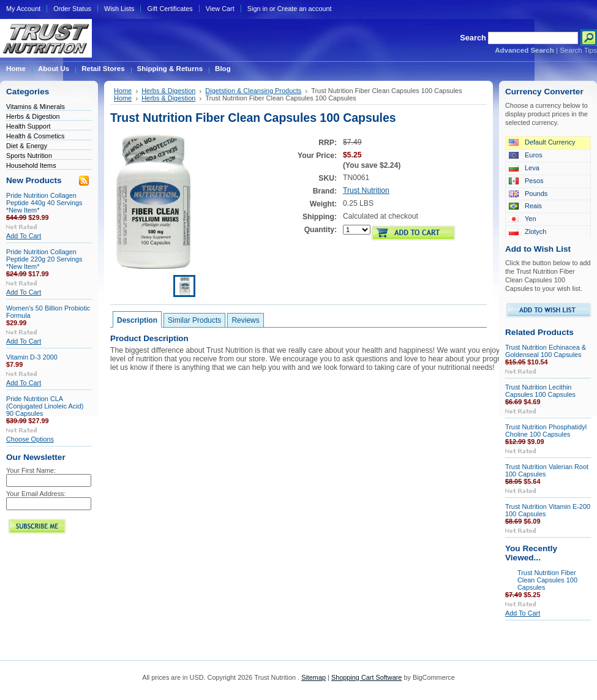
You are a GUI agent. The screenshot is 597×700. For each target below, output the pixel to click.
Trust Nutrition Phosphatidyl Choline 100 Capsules (546, 431)
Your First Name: (31, 470)
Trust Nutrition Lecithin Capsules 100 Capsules (540, 391)
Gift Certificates (170, 9)
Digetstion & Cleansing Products (253, 91)
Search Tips (578, 50)
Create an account (305, 9)
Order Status (72, 9)
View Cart (220, 9)
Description (137, 320)
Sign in (257, 9)
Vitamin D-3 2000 (32, 357)
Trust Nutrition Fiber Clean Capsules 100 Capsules (547, 580)
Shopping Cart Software (366, 677)
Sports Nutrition (29, 156)
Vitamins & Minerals (36, 107)
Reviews (245, 320)
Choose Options (30, 439)
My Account (23, 9)
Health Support (28, 126)
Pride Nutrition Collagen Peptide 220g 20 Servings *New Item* (44, 259)
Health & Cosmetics (36, 136)
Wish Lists (119, 9)
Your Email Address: (36, 494)
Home (123, 91)
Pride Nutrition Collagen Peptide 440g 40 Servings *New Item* (44, 203)
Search (473, 38)
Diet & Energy (27, 146)
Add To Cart (24, 236)
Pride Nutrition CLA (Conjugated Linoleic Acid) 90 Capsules (45, 406)
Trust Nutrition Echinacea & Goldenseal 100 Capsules (546, 351)
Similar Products (194, 320)
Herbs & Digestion (33, 116)
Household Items (31, 165)
